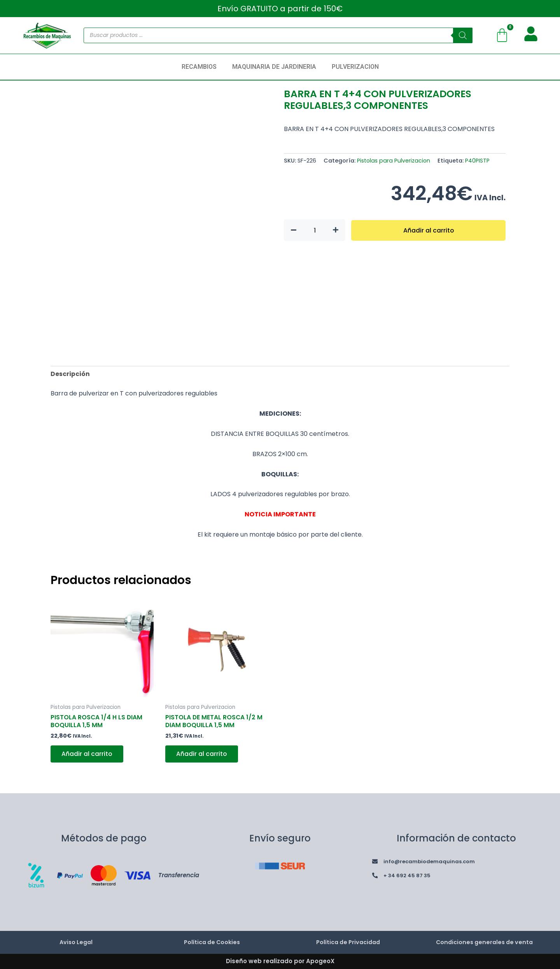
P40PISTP (479, 161)
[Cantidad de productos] (315, 230)
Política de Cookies (212, 942)
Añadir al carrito (428, 230)
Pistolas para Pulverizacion (394, 161)
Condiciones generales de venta (484, 942)
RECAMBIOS (199, 67)
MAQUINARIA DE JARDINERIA (274, 67)
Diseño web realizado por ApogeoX (280, 961)
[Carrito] (502, 35)
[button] (201, 67)
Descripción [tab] (70, 374)
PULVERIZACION (355, 67)
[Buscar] (463, 35)
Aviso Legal (76, 942)
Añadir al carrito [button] (88, 755)
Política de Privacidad (348, 942)
